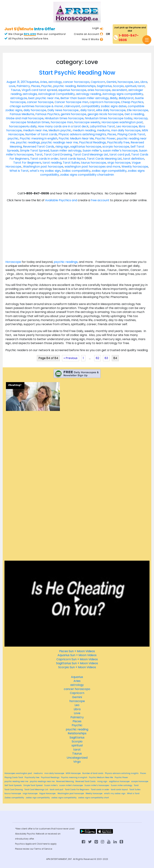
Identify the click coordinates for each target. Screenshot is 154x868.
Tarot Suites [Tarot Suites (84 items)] (135, 790)
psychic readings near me (59, 142)
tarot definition (134, 159)
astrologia (30, 94)
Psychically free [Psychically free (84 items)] (32, 778)
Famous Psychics (47, 114)
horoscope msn (62, 122)
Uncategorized (77, 758)
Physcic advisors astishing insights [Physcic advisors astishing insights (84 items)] (122, 773)
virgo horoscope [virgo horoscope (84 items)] (30, 794)
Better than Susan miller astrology (85, 98)
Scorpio (118, 86)
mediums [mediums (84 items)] (38, 773)
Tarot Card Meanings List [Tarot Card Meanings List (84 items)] (36, 790)
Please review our (25, 849)
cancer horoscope (40, 102)
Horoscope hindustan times (30, 122)
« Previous (71, 358)
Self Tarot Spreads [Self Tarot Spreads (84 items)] (13, 785)
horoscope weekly (87, 122)
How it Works (90, 39)
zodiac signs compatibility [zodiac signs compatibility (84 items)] (64, 798)
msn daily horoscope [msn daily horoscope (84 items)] (54, 773)
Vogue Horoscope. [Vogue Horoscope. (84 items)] (48, 794)
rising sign (62, 147)
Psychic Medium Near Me (76, 138)
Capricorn (98, 82)
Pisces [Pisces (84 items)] (143, 773)
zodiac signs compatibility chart (83, 175)
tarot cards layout (73, 159)
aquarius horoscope (72, 90)
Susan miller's (92, 151)
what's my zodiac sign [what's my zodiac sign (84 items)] (115, 794)
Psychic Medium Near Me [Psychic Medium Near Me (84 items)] (101, 778)
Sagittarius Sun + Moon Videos (77, 663)
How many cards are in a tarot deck (63, 126)
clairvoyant (72, 106)
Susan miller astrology (66, 151)
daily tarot (88, 110)
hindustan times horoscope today (109, 118)
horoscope (125, 82)
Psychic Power (105, 138)
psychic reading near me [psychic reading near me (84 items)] (16, 782)
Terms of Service (43, 849)
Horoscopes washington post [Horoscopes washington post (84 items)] (18, 773)
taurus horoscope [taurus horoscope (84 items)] (13, 794)
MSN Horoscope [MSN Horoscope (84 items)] (73, 773)
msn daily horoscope (126, 130)
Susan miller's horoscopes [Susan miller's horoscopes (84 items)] (97, 785)
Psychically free (118, 142)
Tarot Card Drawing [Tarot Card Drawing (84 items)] (14, 790)
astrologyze (19, 98)
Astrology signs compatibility (123, 94)
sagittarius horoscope (86, 147)
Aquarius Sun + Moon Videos (77, 655)
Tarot (39, 154)
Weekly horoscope (135, 167)
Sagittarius (104, 86)
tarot (141, 86)
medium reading (84, 130)
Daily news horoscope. (63, 110)
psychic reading (64, 86)
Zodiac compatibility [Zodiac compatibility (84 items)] (14, 798)
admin (110, 175)
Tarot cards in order (44, 159)
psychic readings (28, 142)
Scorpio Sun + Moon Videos (77, 667)
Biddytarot (126, 98)
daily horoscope (35, 110)
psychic (13, 138)
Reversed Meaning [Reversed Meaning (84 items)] (65, 782)
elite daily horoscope (111, 110)
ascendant (119, 90)
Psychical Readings (92, 142)
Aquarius (33, 82)
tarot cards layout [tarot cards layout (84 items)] (119, 790)
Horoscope (13, 262)
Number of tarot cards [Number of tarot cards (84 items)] (93, 773)
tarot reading (52, 163)
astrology (55, 82)
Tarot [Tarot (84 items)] (136, 785)
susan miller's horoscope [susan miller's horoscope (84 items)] (71, 785)
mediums (103, 130)
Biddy (114, 98)
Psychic (47, 86)
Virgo (25, 90)
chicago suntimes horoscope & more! (36, 106)
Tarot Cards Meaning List (104, 159)
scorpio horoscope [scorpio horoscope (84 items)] (140, 782)
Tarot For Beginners (27, 163)
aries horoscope (99, 90)
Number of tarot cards (41, 134)
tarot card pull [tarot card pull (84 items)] (57, 790)
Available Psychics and (61, 200)
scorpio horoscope (116, 147)
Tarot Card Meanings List (91, 154)
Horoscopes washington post (122, 122)
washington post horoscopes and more (92, 167)
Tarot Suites (71, 163)
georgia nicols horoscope (105, 114)
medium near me (35, 130)
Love (12, 86)
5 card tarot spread (43, 90)
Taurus (16, 90)
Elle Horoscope (137, 110)
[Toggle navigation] (147, 40)
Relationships (86, 86)
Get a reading (134, 114)
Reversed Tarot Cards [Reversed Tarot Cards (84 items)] (86, 782)
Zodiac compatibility (76, 171)
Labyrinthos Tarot (102, 126)
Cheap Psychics (132, 102)
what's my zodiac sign (45, 171)
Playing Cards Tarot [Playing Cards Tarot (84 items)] (14, 778)
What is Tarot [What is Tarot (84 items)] (133, 794)
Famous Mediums (22, 114)
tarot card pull (120, 154)
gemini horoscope (73, 114)
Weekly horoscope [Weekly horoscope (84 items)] (94, 794)
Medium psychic (60, 130)
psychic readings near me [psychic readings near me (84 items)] (42, 782)
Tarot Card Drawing (58, 154)
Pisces (35, 86)
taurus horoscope (93, 163)
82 (97, 358)
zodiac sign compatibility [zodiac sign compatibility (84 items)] (38, 798)
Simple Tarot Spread (35, 151)
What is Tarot (19, 171)
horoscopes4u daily (23, 126)
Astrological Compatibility (56, 94)
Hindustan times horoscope (64, 118)
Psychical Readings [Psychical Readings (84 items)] (50, 778)
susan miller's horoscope (120, 151)
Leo (137, 82)
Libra (144, 82)
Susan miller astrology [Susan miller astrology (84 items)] (122, 785)
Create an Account (86, 34)
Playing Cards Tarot (131, 134)
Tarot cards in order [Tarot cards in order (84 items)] (100, 790)
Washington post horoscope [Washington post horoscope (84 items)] (71, 794)
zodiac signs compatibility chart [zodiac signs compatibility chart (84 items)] (94, 798)
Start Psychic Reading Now (77, 73)
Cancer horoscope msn (71, 102)
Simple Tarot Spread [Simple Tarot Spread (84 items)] (33, 785)
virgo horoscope (119, 163)
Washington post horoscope (43, 167)
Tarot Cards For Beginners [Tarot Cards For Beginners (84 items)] (77, 790)
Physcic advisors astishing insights (82, 134)
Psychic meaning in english (39, 138)
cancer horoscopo (76, 82)
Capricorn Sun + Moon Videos (77, 659)
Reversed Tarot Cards (39, 147)
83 (106, 358)
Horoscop (141, 118)
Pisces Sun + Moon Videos (77, 651)
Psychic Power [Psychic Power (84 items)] (121, 778)
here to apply (50, 844)
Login (96, 28)
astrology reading (89, 94)
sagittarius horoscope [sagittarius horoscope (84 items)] (119, 782)
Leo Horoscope (127, 126)
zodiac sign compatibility (109, 171)
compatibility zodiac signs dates (104, 106)
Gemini (111, 82)
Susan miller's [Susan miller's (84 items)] (51, 785)
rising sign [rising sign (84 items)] (102, 782)
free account (100, 200)
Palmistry (23, 86)
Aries (44, 82)
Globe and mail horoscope (25, 118)
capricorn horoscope (105, 102)
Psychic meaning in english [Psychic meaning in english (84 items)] (74, 778)
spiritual (131, 86)
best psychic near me (44, 98)
